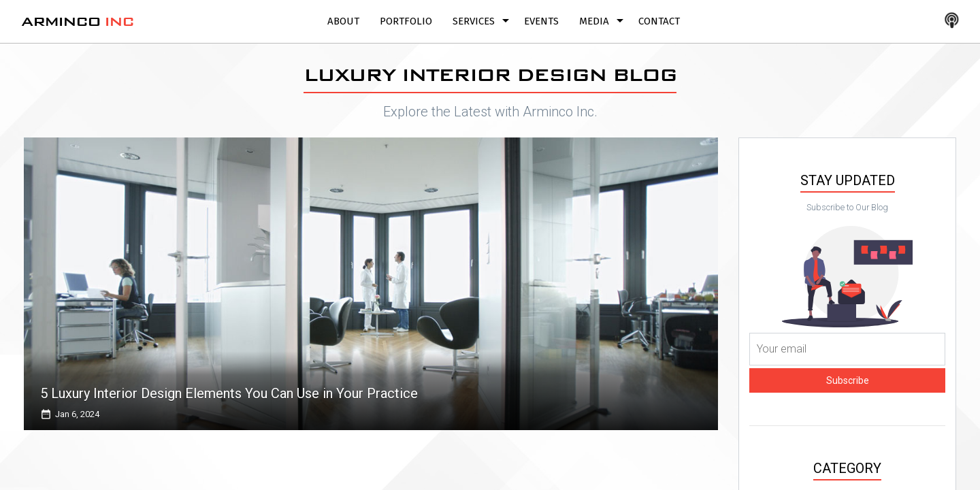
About (343, 21)
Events (541, 21)
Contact (659, 21)
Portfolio (406, 21)
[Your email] (847, 349)
